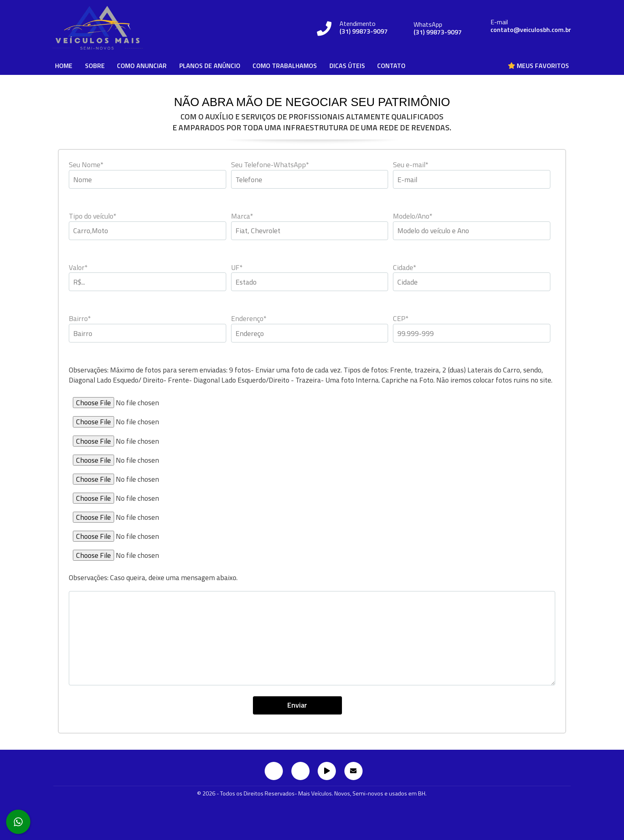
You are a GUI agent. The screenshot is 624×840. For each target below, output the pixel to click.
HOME (64, 66)
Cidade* (404, 267)
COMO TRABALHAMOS (285, 66)
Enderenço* (249, 318)
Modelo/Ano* (413, 216)
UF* (237, 267)
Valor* (78, 267)
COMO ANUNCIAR (142, 66)
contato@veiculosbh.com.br (531, 30)
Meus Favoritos (538, 66)
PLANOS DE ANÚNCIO (210, 66)
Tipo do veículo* (92, 216)
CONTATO (391, 66)
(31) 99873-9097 (364, 31)
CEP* (401, 318)
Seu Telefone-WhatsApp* (270, 165)
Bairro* (80, 318)
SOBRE (95, 66)
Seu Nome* (86, 165)
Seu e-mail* (411, 165)
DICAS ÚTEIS (347, 66)
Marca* (242, 216)
